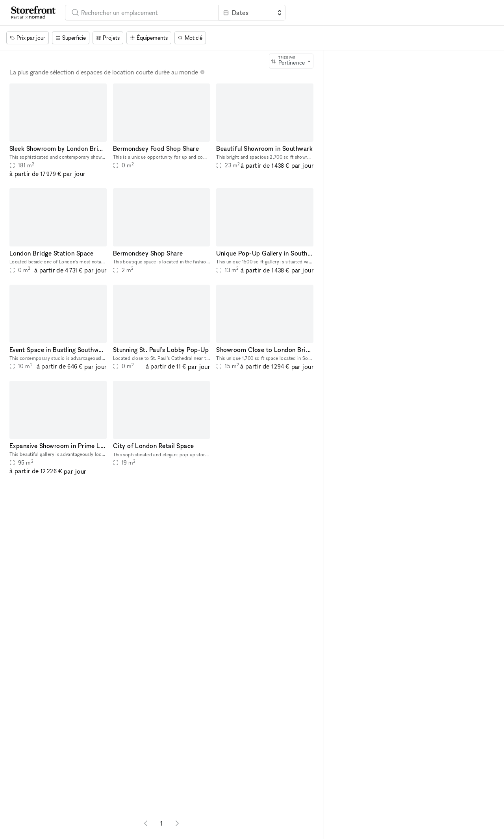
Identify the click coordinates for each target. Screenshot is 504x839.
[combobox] (142, 13)
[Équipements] (149, 38)
